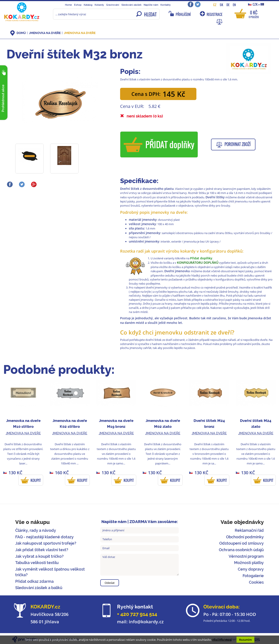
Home (68, 5)
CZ (215, 5)
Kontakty (166, 5)
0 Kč (254, 14)
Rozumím (245, 640)
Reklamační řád (249, 530)
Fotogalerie (253, 576)
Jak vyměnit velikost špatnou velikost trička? (50, 572)
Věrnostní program (246, 556)
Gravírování (113, 5)
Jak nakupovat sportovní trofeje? (46, 543)
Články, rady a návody (36, 530)
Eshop (78, 5)
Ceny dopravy (251, 569)
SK (221, 5)
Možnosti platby (249, 563)
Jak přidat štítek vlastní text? (42, 550)
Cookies (256, 582)
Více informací (222, 640)
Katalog (88, 5)
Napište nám (151, 5)
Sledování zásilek (131, 5)
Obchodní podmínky (245, 537)
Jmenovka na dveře (45, 33)
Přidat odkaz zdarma (34, 581)
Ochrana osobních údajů (241, 550)
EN (234, 5)
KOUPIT (36, 480)
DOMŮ (21, 33)
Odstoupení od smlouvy (242, 543)
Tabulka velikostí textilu (37, 563)
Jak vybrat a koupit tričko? (39, 556)
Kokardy (99, 5)
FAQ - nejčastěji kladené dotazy (44, 537)
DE (228, 5)
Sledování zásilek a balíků (39, 588)
